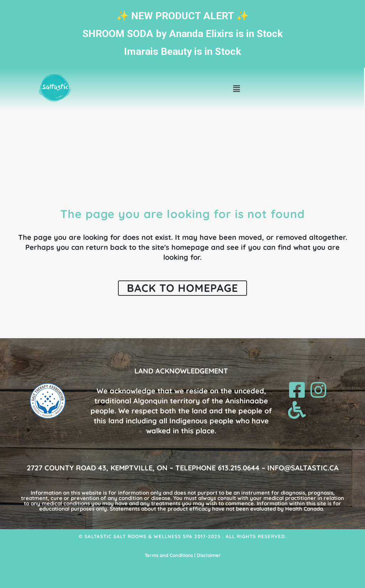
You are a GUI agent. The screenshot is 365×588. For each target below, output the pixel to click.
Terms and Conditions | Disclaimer (183, 555)
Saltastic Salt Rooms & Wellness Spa (138, 536)
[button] (237, 89)
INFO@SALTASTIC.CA (303, 468)
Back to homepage (182, 288)
